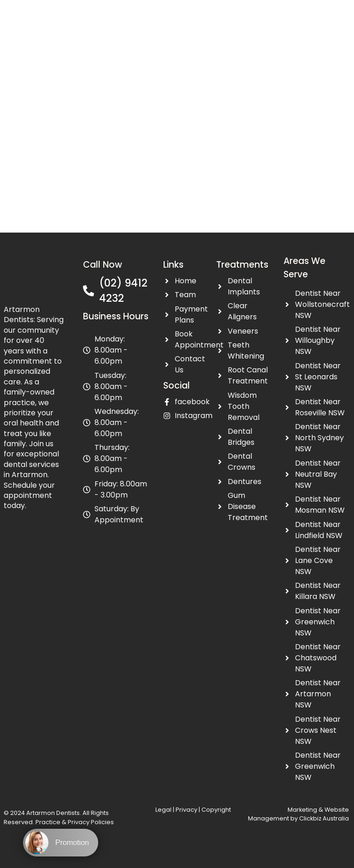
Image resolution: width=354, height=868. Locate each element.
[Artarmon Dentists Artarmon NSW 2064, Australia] (177, 122)
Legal (164, 810)
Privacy (186, 810)
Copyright (216, 810)
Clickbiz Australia (324, 818)
